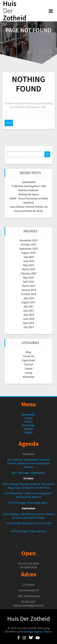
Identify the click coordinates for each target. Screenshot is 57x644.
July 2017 (29, 306)
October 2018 (28, 294)
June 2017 (29, 311)
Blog (28, 352)
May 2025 (28, 265)
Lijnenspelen (29, 182)
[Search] (47, 154)
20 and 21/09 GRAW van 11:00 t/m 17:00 (29, 523)
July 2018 (29, 298)
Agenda (28, 429)
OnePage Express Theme (37, 632)
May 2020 (28, 277)
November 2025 (29, 240)
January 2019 (28, 290)
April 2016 (28, 323)
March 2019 (29, 286)
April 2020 (28, 282)
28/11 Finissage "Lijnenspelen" (29, 473)
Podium (28, 422)
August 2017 (28, 302)
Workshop (28, 377)
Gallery (28, 418)
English (29, 432)
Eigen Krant (29, 360)
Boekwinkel (28, 415)
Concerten (28, 356)
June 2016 (29, 319)
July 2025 (29, 257)
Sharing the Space (28, 194)
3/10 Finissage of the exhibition (29, 531)
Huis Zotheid (15, 11)
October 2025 (28, 244)
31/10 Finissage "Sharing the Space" (28, 503)
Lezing (28, 373)
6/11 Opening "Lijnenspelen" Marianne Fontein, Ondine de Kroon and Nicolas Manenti (29, 463)
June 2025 (29, 261)
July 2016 (29, 315)
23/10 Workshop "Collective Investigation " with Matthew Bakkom (28, 495)
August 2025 (28, 253)
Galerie (29, 368)
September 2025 (29, 249)
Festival (29, 364)
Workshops (28, 425)
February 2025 (28, 273)
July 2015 (29, 327)
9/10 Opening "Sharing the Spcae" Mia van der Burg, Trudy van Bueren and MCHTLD (29, 486)
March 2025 (29, 269)
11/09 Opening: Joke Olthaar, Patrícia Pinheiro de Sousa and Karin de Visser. (28, 516)
